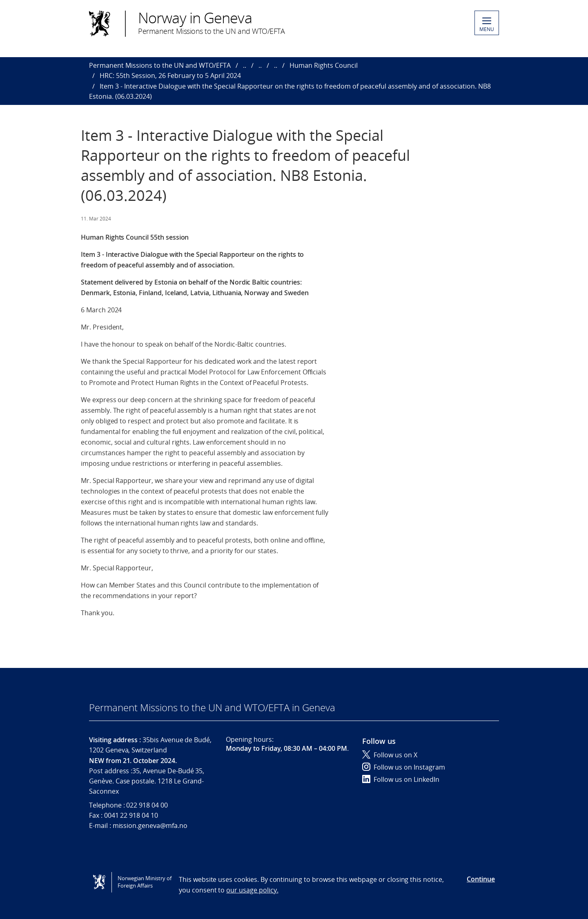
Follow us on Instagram (404, 767)
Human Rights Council (324, 65)
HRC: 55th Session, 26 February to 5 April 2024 (170, 76)
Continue (481, 879)
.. (245, 65)
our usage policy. (252, 890)
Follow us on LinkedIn (401, 779)
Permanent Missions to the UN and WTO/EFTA (160, 65)
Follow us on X (390, 755)
